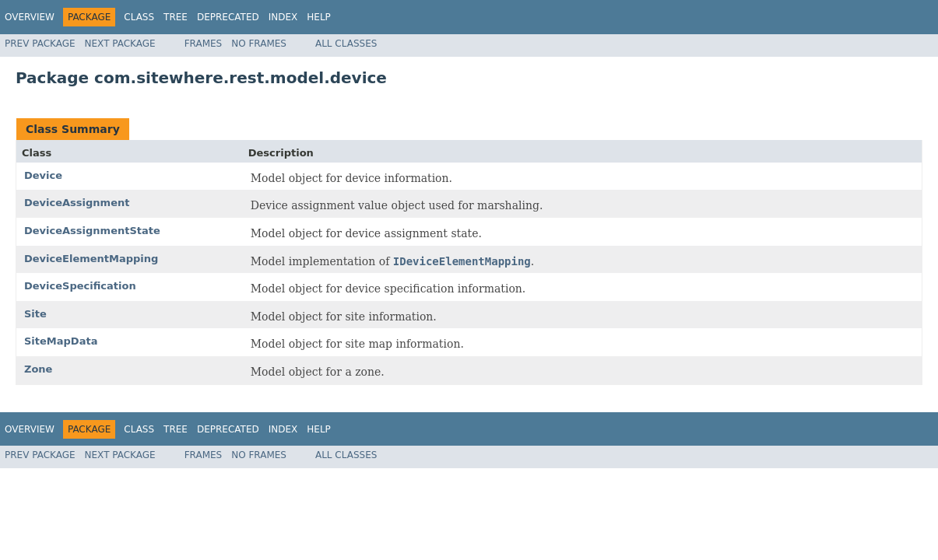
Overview (30, 17)
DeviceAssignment (77, 203)
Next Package (120, 44)
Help (319, 17)
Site (35, 314)
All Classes (346, 44)
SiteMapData (61, 341)
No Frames (259, 44)
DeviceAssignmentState (92, 231)
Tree (176, 17)
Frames (204, 44)
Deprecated (228, 17)
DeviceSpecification (80, 286)
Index (283, 17)
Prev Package (40, 44)
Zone (38, 369)
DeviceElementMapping (91, 259)
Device (43, 175)
